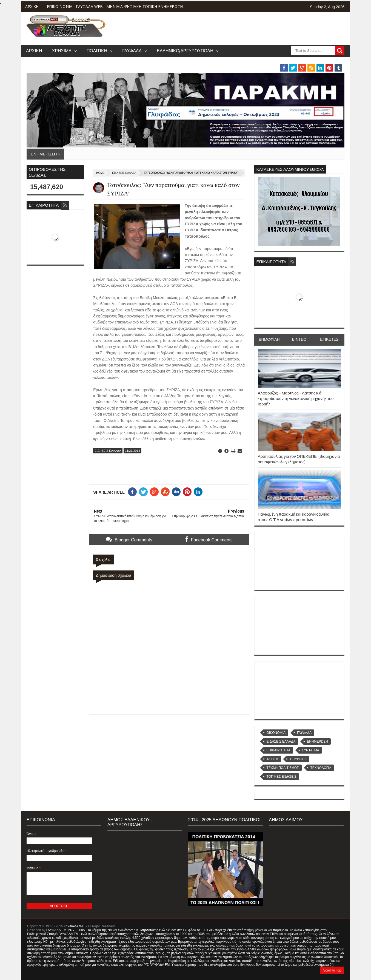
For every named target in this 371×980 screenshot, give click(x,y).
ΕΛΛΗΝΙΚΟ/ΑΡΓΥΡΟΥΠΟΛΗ (185, 51)
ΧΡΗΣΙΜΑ (62, 51)
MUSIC (309, 61)
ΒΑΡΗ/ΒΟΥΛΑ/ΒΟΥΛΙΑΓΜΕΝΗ (258, 61)
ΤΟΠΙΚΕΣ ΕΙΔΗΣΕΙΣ (282, 777)
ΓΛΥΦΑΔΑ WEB (75, 926)
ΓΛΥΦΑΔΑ (132, 51)
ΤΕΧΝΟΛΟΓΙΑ (321, 768)
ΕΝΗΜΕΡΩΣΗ (317, 742)
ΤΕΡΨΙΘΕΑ (298, 759)
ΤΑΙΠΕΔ (272, 759)
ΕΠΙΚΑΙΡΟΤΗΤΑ (279, 750)
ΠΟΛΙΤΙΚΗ (97, 51)
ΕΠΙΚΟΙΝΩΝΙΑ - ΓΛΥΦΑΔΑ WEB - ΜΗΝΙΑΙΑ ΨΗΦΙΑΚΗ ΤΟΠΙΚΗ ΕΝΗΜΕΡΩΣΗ (115, 6)
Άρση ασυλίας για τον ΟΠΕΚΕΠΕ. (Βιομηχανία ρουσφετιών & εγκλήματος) (299, 459)
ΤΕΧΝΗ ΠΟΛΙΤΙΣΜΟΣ (283, 768)
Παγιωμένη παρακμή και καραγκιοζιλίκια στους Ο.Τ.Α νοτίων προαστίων (294, 517)
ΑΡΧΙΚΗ (32, 6)
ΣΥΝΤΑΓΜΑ (311, 750)
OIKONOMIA (276, 733)
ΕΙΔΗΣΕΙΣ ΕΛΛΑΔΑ (124, 173)
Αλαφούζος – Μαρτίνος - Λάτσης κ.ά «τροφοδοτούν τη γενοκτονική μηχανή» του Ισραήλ (296, 399)
